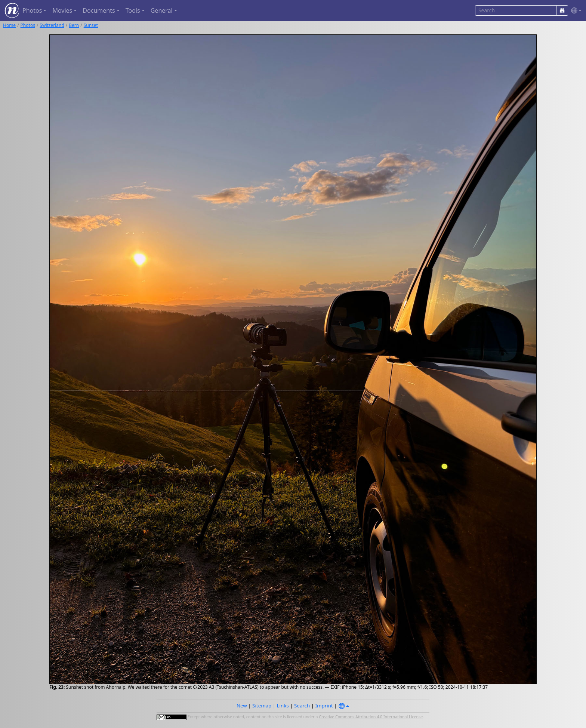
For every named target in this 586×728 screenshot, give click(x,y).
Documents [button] (99, 10)
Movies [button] (62, 10)
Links (283, 706)
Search (302, 706)
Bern (74, 25)
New (242, 706)
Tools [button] (133, 10)
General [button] (162, 10)
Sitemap (262, 706)
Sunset (91, 25)
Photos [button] (32, 10)
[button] (575, 11)
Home (9, 25)
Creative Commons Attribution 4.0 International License (371, 717)
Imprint (324, 706)
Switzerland (52, 25)
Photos (28, 25)
